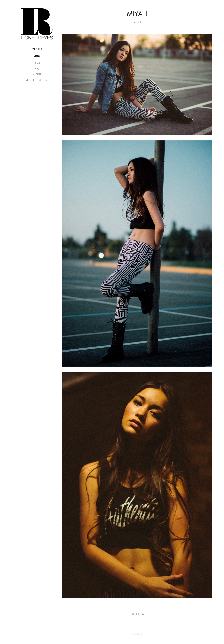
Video (37, 56)
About (37, 63)
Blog (37, 68)
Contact (37, 74)
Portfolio (37, 49)
